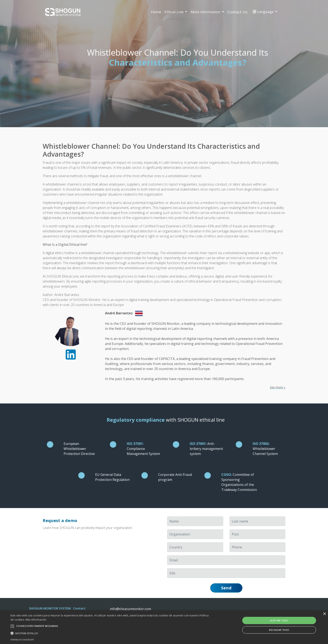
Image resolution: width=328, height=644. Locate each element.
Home (156, 12)
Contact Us (237, 12)
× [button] (324, 614)
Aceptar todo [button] (279, 620)
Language (264, 12)
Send (226, 588)
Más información (36, 620)
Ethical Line (174, 12)
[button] (110, 633)
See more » (278, 387)
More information (206, 12)
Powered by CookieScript (22, 640)
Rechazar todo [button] (279, 630)
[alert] (164, 627)
